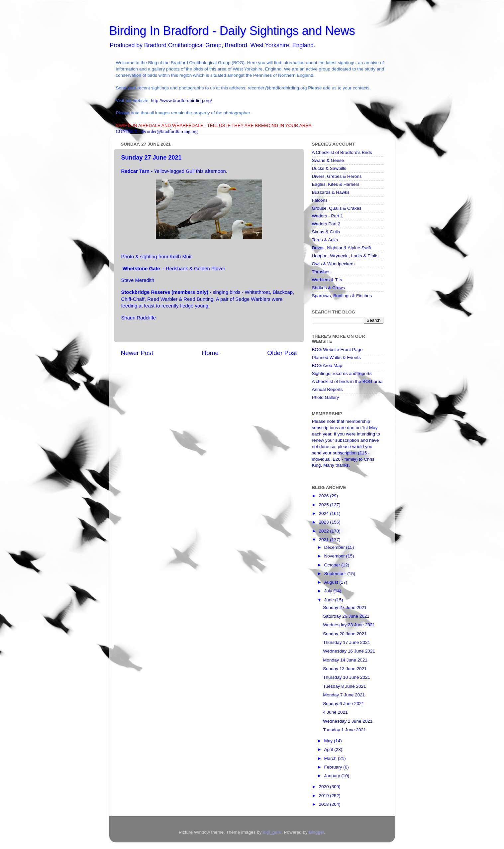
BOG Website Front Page (337, 350)
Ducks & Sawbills (329, 168)
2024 (324, 513)
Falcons (320, 200)
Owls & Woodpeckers (333, 264)
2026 (324, 496)
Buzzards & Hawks (331, 192)
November (335, 556)
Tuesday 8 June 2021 (344, 686)
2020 (324, 787)
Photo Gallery (326, 397)
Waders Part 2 (326, 224)
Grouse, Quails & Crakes (337, 208)
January (333, 776)
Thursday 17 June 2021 (347, 642)
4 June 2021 (335, 712)
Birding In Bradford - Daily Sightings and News (232, 31)
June (330, 600)
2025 (324, 505)
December (335, 547)
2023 (324, 522)
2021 (324, 540)
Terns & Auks (325, 240)
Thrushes (321, 272)
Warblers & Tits (327, 280)
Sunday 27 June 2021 (345, 607)
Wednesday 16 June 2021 (349, 651)
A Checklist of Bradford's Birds (342, 152)
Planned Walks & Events (336, 358)
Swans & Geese (328, 160)
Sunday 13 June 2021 (345, 669)
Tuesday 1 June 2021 (344, 730)
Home (210, 353)
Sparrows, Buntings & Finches (342, 296)
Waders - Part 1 (328, 216)
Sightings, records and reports (342, 373)
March (331, 758)
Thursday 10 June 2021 (347, 677)
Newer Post (137, 353)
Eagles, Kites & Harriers (336, 184)
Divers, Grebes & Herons (337, 176)
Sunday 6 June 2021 (344, 704)
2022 (324, 531)
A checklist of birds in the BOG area (347, 381)
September (336, 574)
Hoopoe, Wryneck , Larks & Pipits (345, 256)
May (329, 741)
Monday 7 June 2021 (344, 695)
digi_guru (272, 832)
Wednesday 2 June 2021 (348, 721)
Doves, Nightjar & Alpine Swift (342, 248)
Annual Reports (327, 389)
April (329, 749)
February (334, 767)
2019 (324, 796)
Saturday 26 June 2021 (346, 616)
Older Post (282, 353)
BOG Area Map (327, 365)
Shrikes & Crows (329, 288)
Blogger (316, 832)
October (333, 565)
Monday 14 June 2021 (345, 660)
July (329, 591)
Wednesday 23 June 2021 (349, 625)
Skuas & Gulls (326, 232)
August (332, 582)
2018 (324, 804)
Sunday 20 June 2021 (345, 634)
